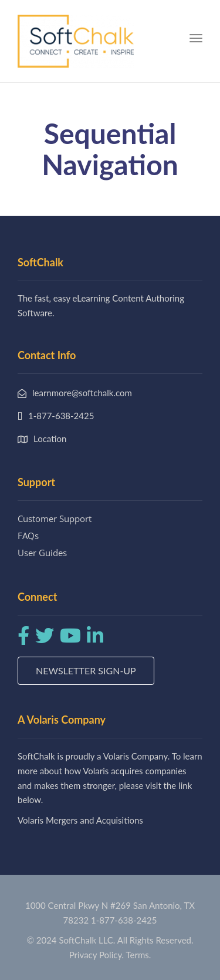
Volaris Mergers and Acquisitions (80, 820)
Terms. (139, 955)
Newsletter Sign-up (86, 670)
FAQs (28, 536)
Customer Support (55, 519)
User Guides (42, 553)
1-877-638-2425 (124, 920)
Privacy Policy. (97, 955)
